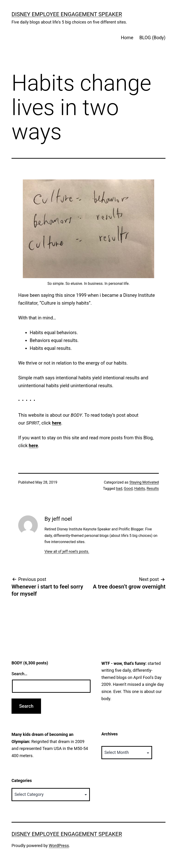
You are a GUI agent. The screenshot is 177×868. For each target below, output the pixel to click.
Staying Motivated (144, 482)
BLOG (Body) (152, 38)
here (56, 423)
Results (153, 489)
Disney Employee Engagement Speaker (67, 14)
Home (127, 38)
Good (128, 489)
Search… (19, 674)
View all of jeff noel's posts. (67, 551)
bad (119, 489)
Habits (140, 489)
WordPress (59, 846)
